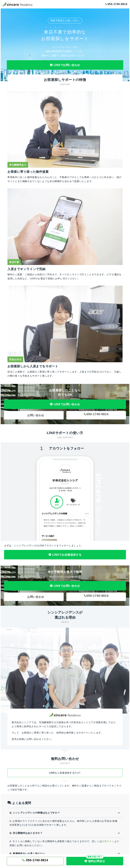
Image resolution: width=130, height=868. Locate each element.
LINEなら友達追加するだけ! (65, 773)
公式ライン (108, 841)
